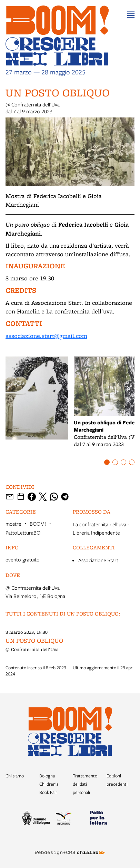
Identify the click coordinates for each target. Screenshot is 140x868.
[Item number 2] (115, 462)
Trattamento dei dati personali (85, 784)
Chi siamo (15, 776)
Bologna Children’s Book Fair (49, 784)
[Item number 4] (132, 462)
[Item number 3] (123, 462)
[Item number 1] (107, 462)
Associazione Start (98, 560)
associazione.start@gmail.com (46, 336)
